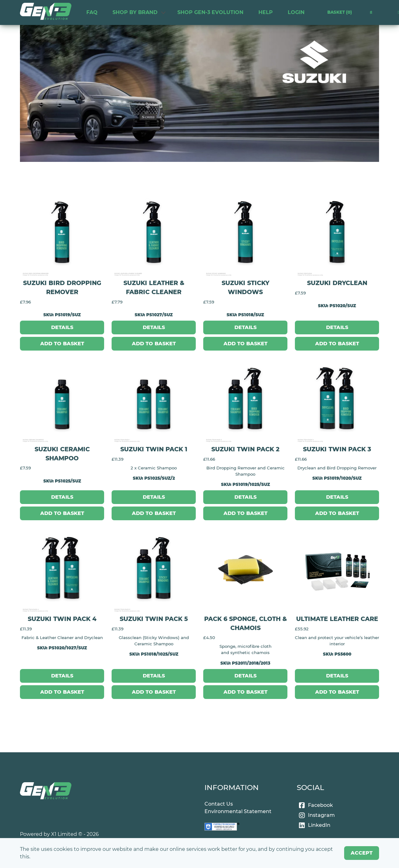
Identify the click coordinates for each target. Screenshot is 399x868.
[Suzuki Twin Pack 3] (337, 400)
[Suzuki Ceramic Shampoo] (62, 400)
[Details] (62, 327)
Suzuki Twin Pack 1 (154, 449)
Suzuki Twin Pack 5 (154, 619)
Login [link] (296, 12)
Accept (362, 853)
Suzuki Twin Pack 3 (337, 449)
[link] (46, 13)
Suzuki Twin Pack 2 (245, 449)
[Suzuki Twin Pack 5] (154, 570)
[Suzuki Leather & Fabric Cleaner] (154, 234)
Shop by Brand (135, 12)
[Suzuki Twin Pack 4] (62, 570)
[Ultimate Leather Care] (337, 570)
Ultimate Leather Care (337, 619)
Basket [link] (339, 12)
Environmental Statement (238, 811)
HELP (266, 12)
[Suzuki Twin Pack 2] (245, 400)
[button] (371, 12)
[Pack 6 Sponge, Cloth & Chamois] (245, 570)
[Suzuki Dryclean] (337, 234)
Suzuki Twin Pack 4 (62, 619)
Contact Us (219, 804)
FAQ (92, 12)
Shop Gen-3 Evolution (210, 12)
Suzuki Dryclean (337, 283)
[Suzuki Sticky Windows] (245, 234)
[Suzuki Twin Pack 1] (154, 400)
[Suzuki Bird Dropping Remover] (62, 234)
